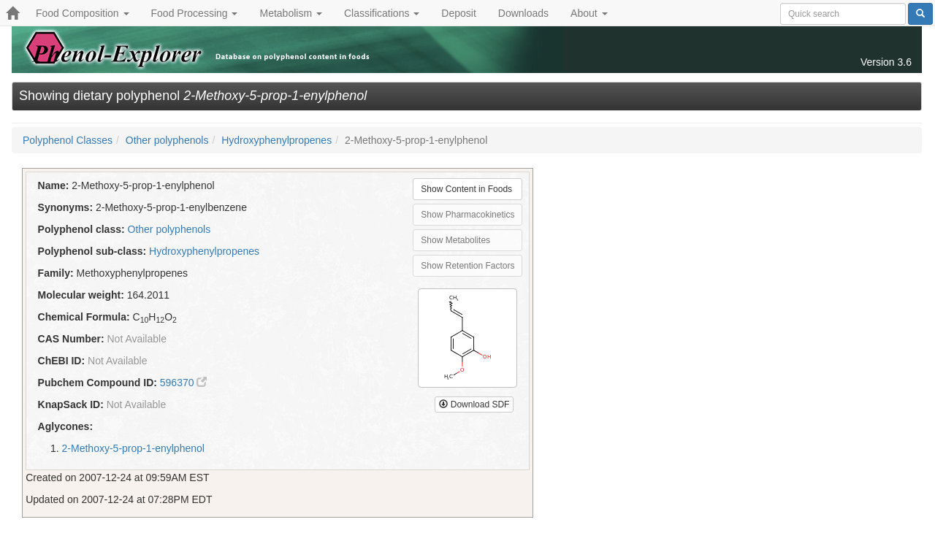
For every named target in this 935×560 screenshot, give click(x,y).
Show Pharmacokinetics (467, 215)
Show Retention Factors (467, 266)
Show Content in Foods (466, 189)
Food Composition (83, 13)
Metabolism (290, 13)
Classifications (382, 13)
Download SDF (474, 404)
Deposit (458, 13)
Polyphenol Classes (68, 140)
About (589, 13)
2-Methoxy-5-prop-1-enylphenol (133, 448)
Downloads (523, 13)
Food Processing (195, 13)
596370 (184, 383)
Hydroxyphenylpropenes (276, 140)
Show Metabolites (455, 240)
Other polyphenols (167, 140)
